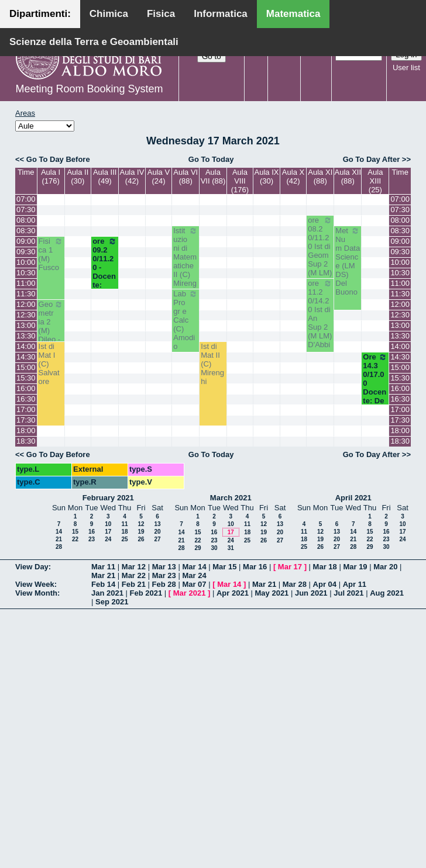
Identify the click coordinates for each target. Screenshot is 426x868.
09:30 (26, 252)
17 (108, 532)
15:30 (26, 378)
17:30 (26, 420)
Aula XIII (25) (375, 181)
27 (157, 539)
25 (124, 539)
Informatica (221, 14)
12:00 (26, 304)
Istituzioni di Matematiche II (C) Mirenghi (185, 261)
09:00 (26, 241)
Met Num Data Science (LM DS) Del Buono (348, 261)
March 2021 (231, 498)
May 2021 (272, 593)
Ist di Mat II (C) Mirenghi (212, 364)
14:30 (26, 357)
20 (157, 532)
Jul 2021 (348, 593)
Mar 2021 (190, 593)
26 (141, 539)
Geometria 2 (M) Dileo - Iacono (51, 326)
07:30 (26, 210)
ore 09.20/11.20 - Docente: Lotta (105, 267)
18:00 (26, 430)
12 (141, 524)
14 (59, 532)
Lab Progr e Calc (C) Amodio (185, 320)
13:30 (26, 336)
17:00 (26, 409)
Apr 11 (355, 584)
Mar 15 (224, 567)
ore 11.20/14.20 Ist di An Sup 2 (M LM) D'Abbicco (320, 318)
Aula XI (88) (320, 177)
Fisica (161, 14)
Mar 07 (194, 584)
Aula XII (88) (348, 177)
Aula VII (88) (213, 177)
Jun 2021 (311, 593)
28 (59, 547)
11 (124, 524)
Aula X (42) (293, 177)
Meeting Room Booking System (89, 89)
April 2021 (353, 498)
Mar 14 (194, 567)
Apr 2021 (233, 593)
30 (214, 548)
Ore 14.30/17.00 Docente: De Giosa (375, 383)
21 (59, 539)
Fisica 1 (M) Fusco (51, 254)
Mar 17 (290, 567)
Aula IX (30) (267, 177)
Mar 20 (385, 567)
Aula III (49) (105, 177)
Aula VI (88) (185, 177)
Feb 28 (164, 584)
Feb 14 (103, 584)
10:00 (26, 262)
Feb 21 (134, 584)
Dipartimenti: (40, 14)
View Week (35, 584)
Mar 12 (134, 567)
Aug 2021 (387, 593)
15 (75, 532)
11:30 (26, 294)
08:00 (26, 220)
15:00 (26, 367)
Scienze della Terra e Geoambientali (94, 42)
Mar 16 (255, 567)
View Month (36, 593)
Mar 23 (164, 575)
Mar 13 (164, 567)
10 (108, 524)
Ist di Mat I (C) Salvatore (49, 364)
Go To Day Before (58, 159)
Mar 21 (103, 575)
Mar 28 (295, 584)
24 (108, 539)
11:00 (26, 283)
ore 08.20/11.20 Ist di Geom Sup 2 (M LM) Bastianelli (320, 255)
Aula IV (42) (132, 177)
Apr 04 (325, 584)
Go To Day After (372, 159)
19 (141, 532)
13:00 (26, 325)
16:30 (26, 399)
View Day (32, 567)
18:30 (26, 441)
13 (157, 524)
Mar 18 (325, 567)
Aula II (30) (78, 177)
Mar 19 (355, 567)
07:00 (26, 199)
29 (197, 548)
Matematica (293, 14)
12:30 (26, 315)
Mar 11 (103, 567)
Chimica (109, 14)
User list (406, 68)
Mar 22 (134, 575)
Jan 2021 (107, 593)
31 (231, 548)
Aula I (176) (51, 177)
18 (124, 532)
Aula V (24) (159, 177)
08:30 (26, 231)
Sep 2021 (112, 602)
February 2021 (108, 498)
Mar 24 (194, 575)
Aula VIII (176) (240, 181)
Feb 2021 (146, 593)
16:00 (26, 388)
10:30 (26, 273)
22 (75, 539)
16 (92, 532)
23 (92, 539)
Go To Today (211, 159)
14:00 (26, 346)
